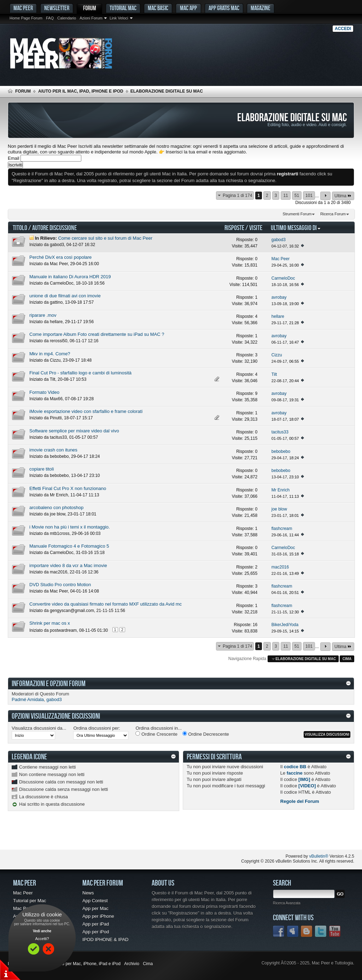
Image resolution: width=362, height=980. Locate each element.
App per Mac (95, 908)
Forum (90, 8)
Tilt (53, 379)
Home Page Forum (26, 18)
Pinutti (56, 418)
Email (14, 158)
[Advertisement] (90, 836)
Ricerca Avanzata (287, 903)
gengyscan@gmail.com (72, 611)
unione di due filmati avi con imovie (65, 296)
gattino (56, 302)
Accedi (343, 29)
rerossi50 (59, 341)
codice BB (295, 767)
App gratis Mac (224, 8)
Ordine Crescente (156, 734)
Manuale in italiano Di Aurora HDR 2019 (70, 277)
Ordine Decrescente (206, 734)
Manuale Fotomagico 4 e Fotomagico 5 (69, 546)
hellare (56, 322)
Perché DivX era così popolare (60, 257)
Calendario (67, 18)
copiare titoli (42, 469)
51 (297, 196)
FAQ (50, 18)
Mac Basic (158, 8)
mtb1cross (60, 533)
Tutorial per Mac (30, 901)
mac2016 (59, 572)
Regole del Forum (300, 801)
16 (255, 625)
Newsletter (57, 8)
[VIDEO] (307, 786)
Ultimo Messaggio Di (296, 227)
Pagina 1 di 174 (237, 196)
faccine (295, 773)
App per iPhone (98, 916)
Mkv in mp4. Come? (50, 354)
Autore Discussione (54, 227)
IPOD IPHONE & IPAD (106, 940)
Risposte (234, 227)
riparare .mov (43, 315)
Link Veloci (119, 18)
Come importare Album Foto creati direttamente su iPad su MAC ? (97, 334)
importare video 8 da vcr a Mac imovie (68, 565)
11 (285, 196)
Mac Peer (59, 264)
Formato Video (44, 392)
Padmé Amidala (28, 699)
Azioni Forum (91, 18)
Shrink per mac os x (50, 623)
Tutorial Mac (123, 8)
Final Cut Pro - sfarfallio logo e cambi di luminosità (80, 373)
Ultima (343, 196)
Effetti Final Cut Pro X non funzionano (68, 488)
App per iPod (96, 932)
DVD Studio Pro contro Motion (60, 585)
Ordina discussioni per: (97, 728)
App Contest (95, 901)
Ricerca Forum (333, 214)
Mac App (188, 8)
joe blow (57, 514)
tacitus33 (58, 437)
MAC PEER (23, 8)
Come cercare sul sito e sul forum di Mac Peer (105, 238)
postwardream (63, 630)
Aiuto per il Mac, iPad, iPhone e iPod (81, 91)
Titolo (20, 227)
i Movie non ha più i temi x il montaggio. (70, 527)
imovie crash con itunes (53, 450)
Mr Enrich (59, 495)
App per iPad (96, 924)
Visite (256, 227)
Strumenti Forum (297, 214)
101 (309, 196)
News (88, 893)
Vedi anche (42, 931)
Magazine (261, 8)
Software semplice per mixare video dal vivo (74, 431)
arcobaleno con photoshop (56, 507)
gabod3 (57, 245)
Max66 (56, 399)
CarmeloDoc (62, 283)
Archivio (132, 964)
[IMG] (304, 779)
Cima (347, 659)
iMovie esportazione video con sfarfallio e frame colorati (86, 411)
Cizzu (55, 360)
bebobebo (59, 456)
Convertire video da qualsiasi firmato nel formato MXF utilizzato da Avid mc (106, 604)
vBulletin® (319, 856)
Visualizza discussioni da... (39, 728)
